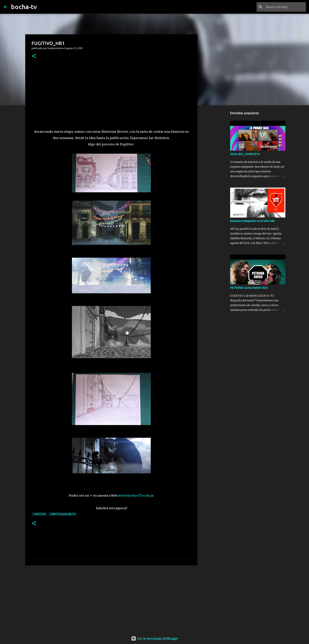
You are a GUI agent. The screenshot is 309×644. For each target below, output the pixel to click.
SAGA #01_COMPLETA (245, 154)
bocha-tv (24, 7)
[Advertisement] (111, 599)
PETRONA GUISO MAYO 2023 (249, 288)
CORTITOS (39, 514)
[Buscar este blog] (285, 7)
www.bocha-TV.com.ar (136, 495)
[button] (34, 56)
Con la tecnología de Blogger (155, 638)
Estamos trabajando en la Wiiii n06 (252, 221)
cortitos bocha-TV (63, 514)
